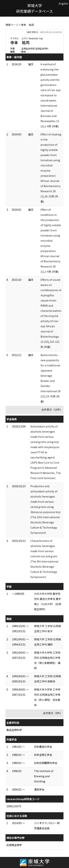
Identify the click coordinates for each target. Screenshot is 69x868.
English (63, 4)
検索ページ (12, 25)
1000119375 (14, 806)
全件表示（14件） (52, 410)
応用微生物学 (14, 845)
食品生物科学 (14, 730)
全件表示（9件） (53, 713)
